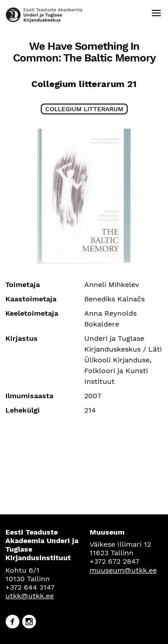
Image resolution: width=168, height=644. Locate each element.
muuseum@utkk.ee (123, 570)
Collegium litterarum (84, 109)
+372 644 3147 (30, 587)
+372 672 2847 (114, 561)
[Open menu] (156, 13)
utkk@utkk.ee (30, 596)
